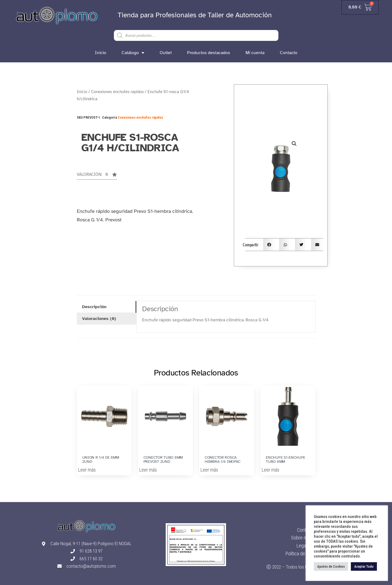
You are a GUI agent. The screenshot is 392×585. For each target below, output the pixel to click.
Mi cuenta (255, 53)
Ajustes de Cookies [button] (331, 566)
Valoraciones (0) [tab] (99, 319)
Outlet (166, 53)
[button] (97, 176)
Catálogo (133, 53)
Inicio (101, 53)
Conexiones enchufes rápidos (117, 92)
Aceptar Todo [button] (364, 566)
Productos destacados (209, 53)
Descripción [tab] (94, 307)
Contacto (289, 53)
